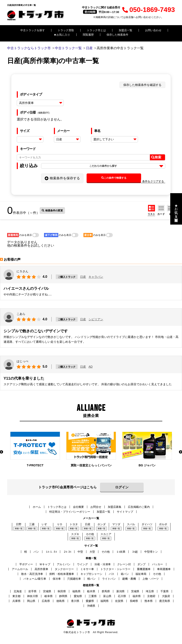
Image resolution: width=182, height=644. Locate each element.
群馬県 (106, 591)
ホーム (37, 507)
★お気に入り (62, 35)
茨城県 (135, 591)
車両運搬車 (164, 569)
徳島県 (60, 601)
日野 (19, 524)
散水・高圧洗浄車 (32, 574)
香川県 (75, 601)
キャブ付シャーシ (91, 574)
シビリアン (96, 319)
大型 (92, 552)
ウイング (82, 564)
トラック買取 (66, 30)
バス (112, 574)
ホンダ (102, 524)
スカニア (106, 534)
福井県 (137, 596)
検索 (156, 157)
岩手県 (32, 591)
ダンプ (141, 564)
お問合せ (96, 507)
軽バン (92, 579)
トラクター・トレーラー (115, 569)
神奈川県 (32, 596)
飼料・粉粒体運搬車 (62, 574)
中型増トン (151, 552)
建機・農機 (129, 579)
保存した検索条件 (117, 35)
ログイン (122, 487)
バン (36, 552)
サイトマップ (125, 512)
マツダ (116, 524)
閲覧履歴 (88, 35)
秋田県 (62, 591)
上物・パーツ (151, 579)
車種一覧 (19, 529)
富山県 (107, 596)
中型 (80, 552)
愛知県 (78, 596)
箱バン (125, 574)
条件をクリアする (153, 181)
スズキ (75, 534)
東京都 (16, 596)
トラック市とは (96, 30)
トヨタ (74, 524)
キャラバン (96, 277)
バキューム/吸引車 (35, 579)
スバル (131, 524)
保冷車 (57, 579)
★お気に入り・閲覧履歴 (176, 209)
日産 (83, 277)
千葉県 (164, 591)
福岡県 (105, 601)
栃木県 (91, 591)
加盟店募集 (115, 507)
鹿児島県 (165, 601)
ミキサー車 (87, 569)
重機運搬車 (144, 569)
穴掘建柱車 (74, 579)
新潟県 (120, 591)
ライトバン (109, 579)
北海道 (18, 591)
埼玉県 (150, 591)
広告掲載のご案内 (139, 507)
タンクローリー (64, 569)
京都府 (151, 596)
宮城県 (47, 591)
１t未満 (121, 552)
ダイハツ (147, 524)
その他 (90, 534)
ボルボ (163, 524)
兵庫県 (16, 601)
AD (90, 367)
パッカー (157, 564)
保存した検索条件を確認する (142, 85)
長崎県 (134, 601)
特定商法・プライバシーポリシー (70, 512)
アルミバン (64, 564)
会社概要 (78, 507)
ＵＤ (60, 524)
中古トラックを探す (33, 30)
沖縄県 (91, 606)
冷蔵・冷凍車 (103, 564)
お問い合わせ (153, 30)
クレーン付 (124, 564)
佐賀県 (119, 601)
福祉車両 (141, 574)
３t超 (135, 552)
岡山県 (31, 601)
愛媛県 (90, 601)
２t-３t (67, 552)
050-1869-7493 (149, 10)
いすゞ (46, 524)
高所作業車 (41, 569)
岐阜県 (49, 596)
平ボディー (26, 564)
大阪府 (166, 596)
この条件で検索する (114, 178)
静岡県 (63, 596)
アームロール (20, 569)
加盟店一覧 (125, 30)
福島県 (76, 591)
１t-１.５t (51, 552)
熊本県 (149, 601)
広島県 (46, 601)
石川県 (122, 596)
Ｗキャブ (45, 564)
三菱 (32, 524)
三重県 (93, 596)
